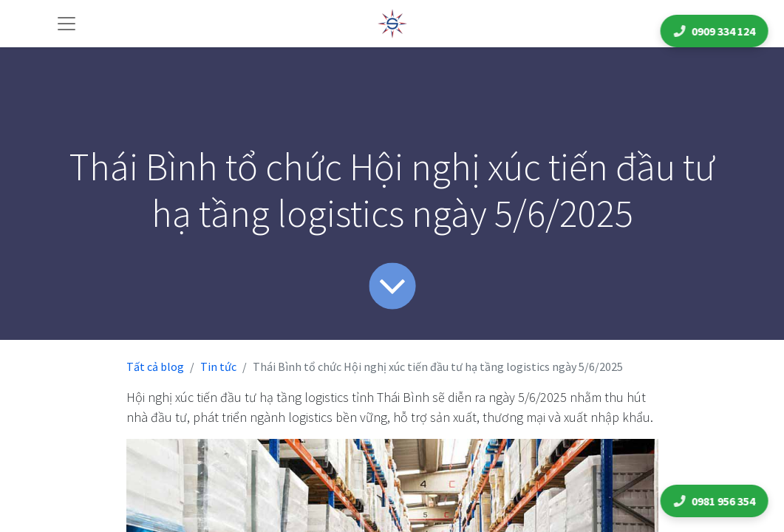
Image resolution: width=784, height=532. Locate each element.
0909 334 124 (716, 31)
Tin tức (218, 366)
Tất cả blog (155, 366)
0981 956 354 (716, 501)
